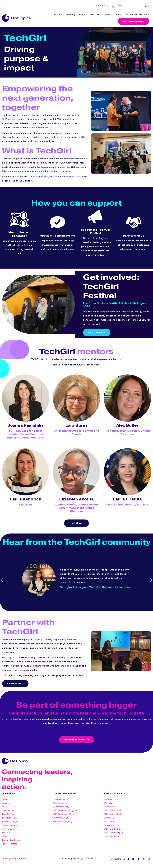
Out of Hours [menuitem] (8, 829)
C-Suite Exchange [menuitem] (10, 826)
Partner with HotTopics (138, 15)
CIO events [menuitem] (109, 803)
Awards (108, 15)
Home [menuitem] (5, 800)
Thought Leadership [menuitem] (11, 840)
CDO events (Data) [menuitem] (113, 811)
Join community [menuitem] (60, 800)
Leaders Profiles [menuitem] (9, 844)
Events (82, 15)
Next (151, 580)
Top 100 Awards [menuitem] (10, 815)
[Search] (130, 6)
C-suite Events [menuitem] (9, 811)
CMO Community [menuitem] (61, 818)
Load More (77, 523)
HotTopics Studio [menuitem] (112, 800)
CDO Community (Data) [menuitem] (64, 815)
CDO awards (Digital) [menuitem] (114, 833)
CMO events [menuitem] (110, 818)
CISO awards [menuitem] (110, 826)
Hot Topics (95, 15)
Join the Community (133, 21)
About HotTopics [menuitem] (10, 807)
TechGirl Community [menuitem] (62, 822)
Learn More (97, 332)
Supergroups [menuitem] (8, 837)
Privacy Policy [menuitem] (10, 859)
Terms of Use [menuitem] (25, 859)
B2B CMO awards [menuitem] (112, 837)
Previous (2, 580)
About (119, 15)
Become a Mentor (77, 740)
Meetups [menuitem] (6, 833)
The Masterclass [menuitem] (10, 818)
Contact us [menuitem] (7, 803)
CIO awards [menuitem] (109, 822)
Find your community (64, 15)
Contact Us (15, 684)
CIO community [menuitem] (60, 803)
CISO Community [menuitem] (61, 807)
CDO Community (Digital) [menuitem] (65, 811)
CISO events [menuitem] (110, 807)
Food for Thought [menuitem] (10, 822)
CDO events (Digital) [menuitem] (114, 815)
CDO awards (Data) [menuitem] (113, 829)
